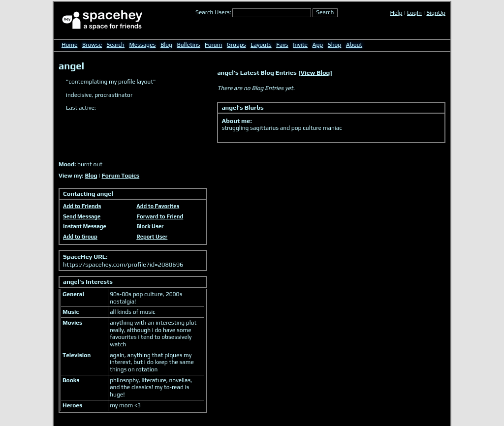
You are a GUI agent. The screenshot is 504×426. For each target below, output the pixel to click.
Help (396, 13)
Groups (236, 45)
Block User (150, 226)
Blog (166, 45)
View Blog (315, 73)
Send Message (82, 216)
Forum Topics (121, 176)
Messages (143, 45)
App (318, 45)
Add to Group (80, 237)
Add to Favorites (158, 206)
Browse (92, 45)
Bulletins (188, 45)
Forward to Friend (160, 216)
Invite (300, 45)
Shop (334, 45)
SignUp (436, 13)
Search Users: (213, 12)
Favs (282, 45)
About (354, 45)
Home (69, 45)
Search (325, 12)
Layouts (261, 45)
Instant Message (85, 226)
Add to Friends (82, 206)
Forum (213, 45)
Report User (152, 237)
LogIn (414, 13)
